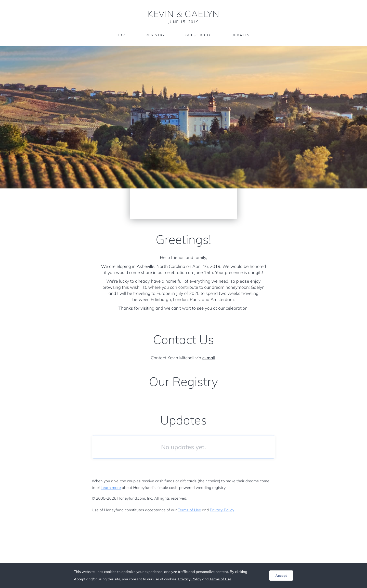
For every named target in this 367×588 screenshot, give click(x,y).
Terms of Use (189, 510)
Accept (281, 576)
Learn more (111, 488)
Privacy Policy (222, 510)
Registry (155, 35)
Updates (241, 35)
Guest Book (198, 35)
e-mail (209, 358)
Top (121, 35)
